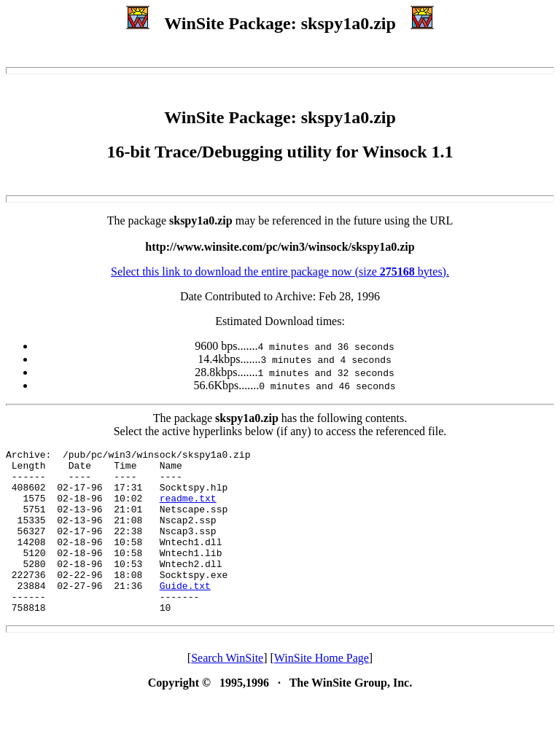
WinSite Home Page (322, 691)
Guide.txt (185, 614)
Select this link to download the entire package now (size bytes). (280, 272)
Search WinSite (227, 691)
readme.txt (188, 509)
